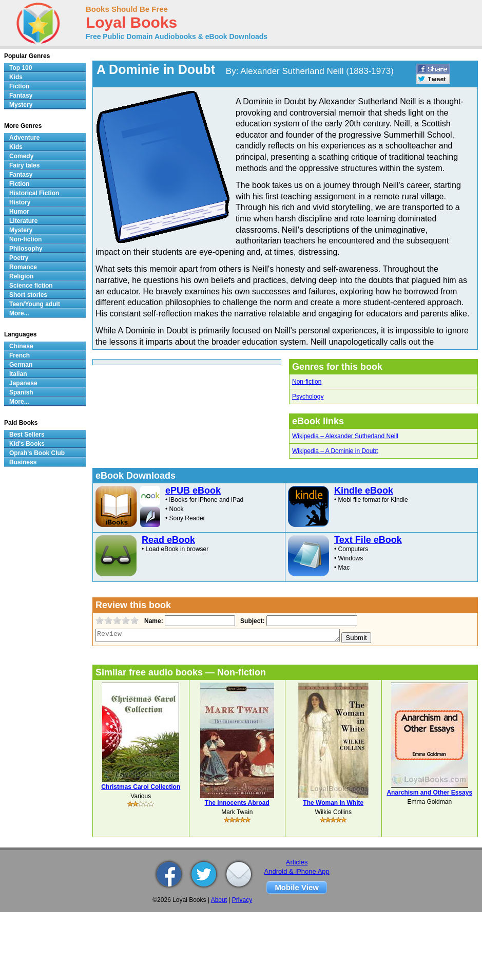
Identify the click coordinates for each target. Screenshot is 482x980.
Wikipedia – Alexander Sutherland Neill (345, 436)
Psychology (308, 397)
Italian (18, 374)
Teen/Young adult (35, 304)
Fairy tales (24, 165)
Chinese (21, 346)
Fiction (19, 86)
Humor (19, 212)
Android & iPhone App (297, 871)
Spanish (21, 392)
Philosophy (26, 249)
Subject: (251, 621)
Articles (297, 862)
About (219, 900)
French (20, 355)
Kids (16, 77)
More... (19, 313)
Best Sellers (27, 435)
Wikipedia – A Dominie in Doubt (335, 451)
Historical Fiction (34, 193)
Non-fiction (307, 382)
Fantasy (21, 96)
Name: (153, 621)
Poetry (19, 258)
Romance (23, 267)
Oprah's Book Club (37, 453)
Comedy (21, 156)
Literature (23, 221)
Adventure (24, 138)
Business (23, 462)
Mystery (21, 105)
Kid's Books (27, 444)
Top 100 (21, 68)
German (21, 365)
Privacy (242, 900)
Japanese (23, 383)
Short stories (28, 295)
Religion (21, 276)
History (20, 202)
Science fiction (31, 286)
